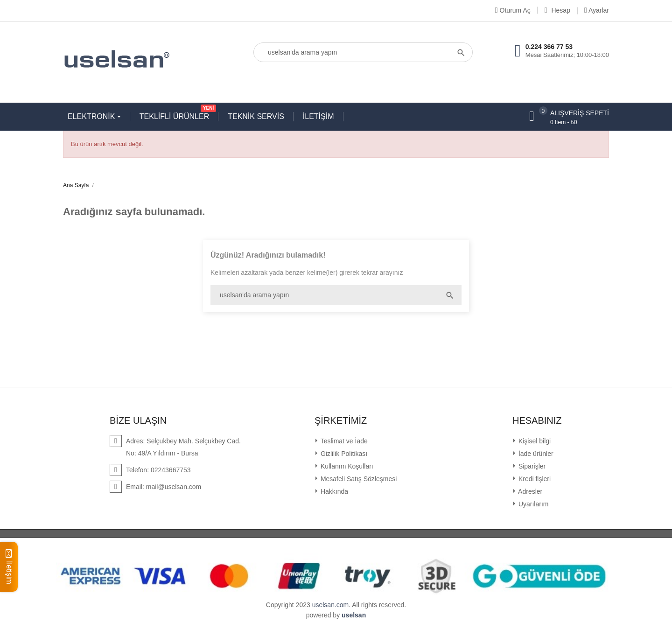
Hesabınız (537, 420)
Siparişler (531, 466)
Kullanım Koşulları (346, 466)
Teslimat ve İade (343, 441)
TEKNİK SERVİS (256, 116)
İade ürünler (535, 454)
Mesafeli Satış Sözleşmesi (358, 479)
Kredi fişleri (534, 479)
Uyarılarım (532, 504)
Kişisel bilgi (534, 441)
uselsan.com (331, 605)
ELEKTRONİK (92, 116)
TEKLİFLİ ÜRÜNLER (177, 114)
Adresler (529, 491)
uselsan (354, 615)
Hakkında (333, 491)
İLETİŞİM (318, 116)
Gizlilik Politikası (343, 454)
